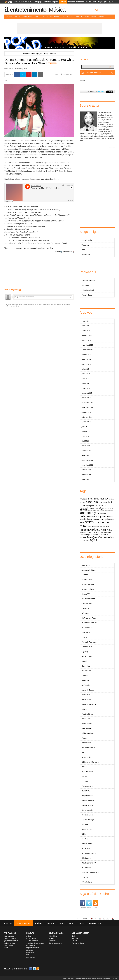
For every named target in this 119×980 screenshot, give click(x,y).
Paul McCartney (94, 526)
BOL (95, 2)
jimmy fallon (101, 510)
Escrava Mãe (31, 945)
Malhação (30, 950)
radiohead (108, 532)
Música (57, 10)
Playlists (75, 941)
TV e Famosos (68, 17)
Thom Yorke (86, 541)
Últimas (10, 17)
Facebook (82, 81)
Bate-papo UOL (94, 923)
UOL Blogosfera (91, 557)
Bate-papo (38, 2)
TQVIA (93, 540)
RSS (38, 969)
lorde (81, 520)
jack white (84, 510)
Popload (84, 530)
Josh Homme (109, 510)
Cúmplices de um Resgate (35, 943)
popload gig (97, 529)
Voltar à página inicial (39, 54)
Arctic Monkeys (101, 499)
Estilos (74, 936)
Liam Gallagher (102, 513)
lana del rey (88, 513)
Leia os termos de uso (13, 306)
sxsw (101, 535)
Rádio (87, 17)
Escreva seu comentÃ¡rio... (43, 297)
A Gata (29, 936)
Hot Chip (50, 248)
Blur (84, 503)
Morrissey (88, 519)
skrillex (96, 535)
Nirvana (96, 519)
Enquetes (52, 941)
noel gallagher (107, 519)
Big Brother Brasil (10, 943)
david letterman (108, 506)
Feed (95, 904)
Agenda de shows (78, 943)
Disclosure (83, 508)
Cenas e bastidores (56, 943)
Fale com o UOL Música (84, 919)
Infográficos (53, 936)
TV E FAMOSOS (10, 933)
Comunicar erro (68, 252)
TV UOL (88, 2)
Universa (71, 2)
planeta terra (105, 526)
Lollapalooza (88, 516)
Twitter (89, 904)
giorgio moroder (29, 248)
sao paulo (89, 535)
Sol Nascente (31, 957)
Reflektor (82, 535)
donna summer (16, 248)
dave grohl (90, 506)
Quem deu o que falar (11, 941)
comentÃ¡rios (11, 290)
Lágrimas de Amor (33, 948)
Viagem (94, 17)
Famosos (80, 2)
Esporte (55, 2)
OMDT (89, 522)
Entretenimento (28, 10)
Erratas (97, 919)
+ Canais (102, 17)
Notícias (47, 2)
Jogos (24, 17)
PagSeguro (103, 2)
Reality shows (8, 945)
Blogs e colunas (9, 936)
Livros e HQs (33, 17)
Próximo (53, 54)
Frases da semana (10, 938)
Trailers (52, 938)
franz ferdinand (102, 508)
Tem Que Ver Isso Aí (99, 537)
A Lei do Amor (31, 938)
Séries (6, 948)
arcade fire (86, 499)
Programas (76, 938)
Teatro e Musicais (54, 17)
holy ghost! (41, 248)
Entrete (63, 2)
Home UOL (8, 923)
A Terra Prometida (32, 941)
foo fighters (91, 508)
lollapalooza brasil (105, 517)
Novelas (79, 17)
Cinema (17, 17)
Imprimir (57, 252)
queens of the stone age (94, 532)
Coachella (103, 502)
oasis (82, 523)
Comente (53, 63)
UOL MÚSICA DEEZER (81, 933)
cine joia (92, 502)
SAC (30, 2)
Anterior (27, 54)
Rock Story (30, 952)
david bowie (99, 506)
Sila (28, 955)
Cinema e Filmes (56, 933)
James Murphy (92, 510)
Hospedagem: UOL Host (110, 978)
